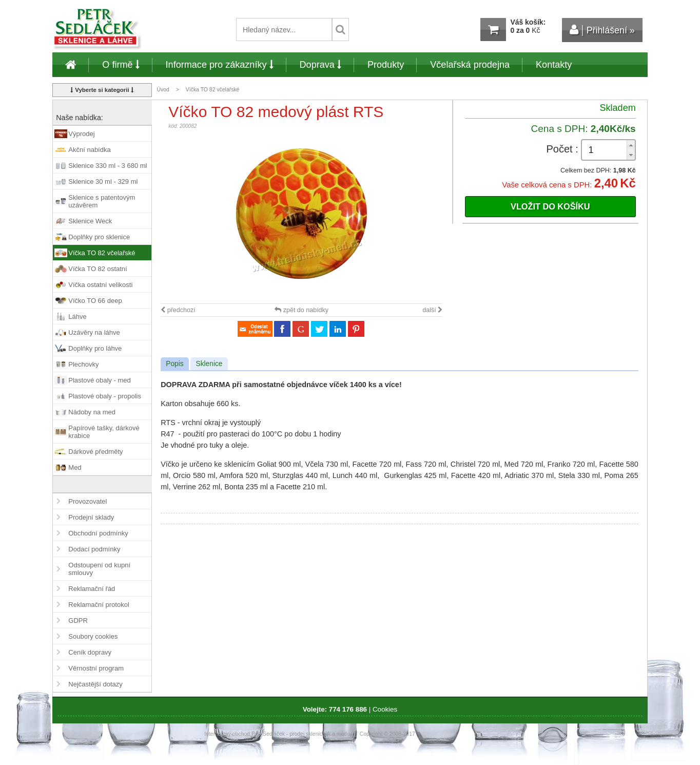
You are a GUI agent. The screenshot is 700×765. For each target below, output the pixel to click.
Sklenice (209, 364)
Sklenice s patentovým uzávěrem (102, 201)
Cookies (385, 709)
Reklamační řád (92, 589)
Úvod (163, 90)
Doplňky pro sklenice (99, 237)
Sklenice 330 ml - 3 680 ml (108, 166)
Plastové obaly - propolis (105, 396)
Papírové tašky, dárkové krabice (104, 432)
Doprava (320, 65)
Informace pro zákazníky (220, 65)
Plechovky (83, 364)
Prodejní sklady (91, 517)
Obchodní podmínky (98, 533)
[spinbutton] (609, 150)
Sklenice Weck (90, 221)
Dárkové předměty (95, 452)
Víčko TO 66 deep (95, 301)
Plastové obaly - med (99, 380)
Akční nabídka (89, 150)
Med (75, 467)
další (432, 310)
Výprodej (81, 134)
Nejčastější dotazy (95, 684)
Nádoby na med (92, 412)
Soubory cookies (93, 636)
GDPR (78, 620)
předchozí (178, 310)
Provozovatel (87, 501)
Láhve (77, 317)
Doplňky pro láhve (95, 348)
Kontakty (554, 65)
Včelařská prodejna (470, 65)
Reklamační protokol (99, 605)
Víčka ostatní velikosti (100, 285)
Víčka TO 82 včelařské (213, 90)
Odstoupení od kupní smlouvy (99, 569)
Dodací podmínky (94, 549)
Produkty (386, 65)
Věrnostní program (96, 668)
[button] (631, 145)
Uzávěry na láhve (94, 332)
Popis (174, 364)
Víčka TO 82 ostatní (98, 269)
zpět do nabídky (302, 310)
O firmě (121, 65)
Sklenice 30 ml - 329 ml (103, 181)
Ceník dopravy (90, 652)
